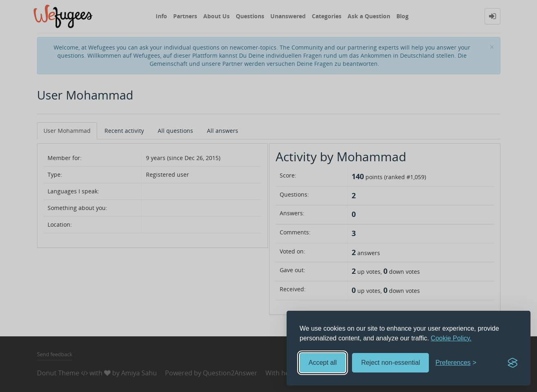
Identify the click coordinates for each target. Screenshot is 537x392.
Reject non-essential (390, 363)
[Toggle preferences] (456, 363)
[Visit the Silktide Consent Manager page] (513, 363)
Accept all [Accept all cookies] (323, 363)
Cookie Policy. (451, 338)
